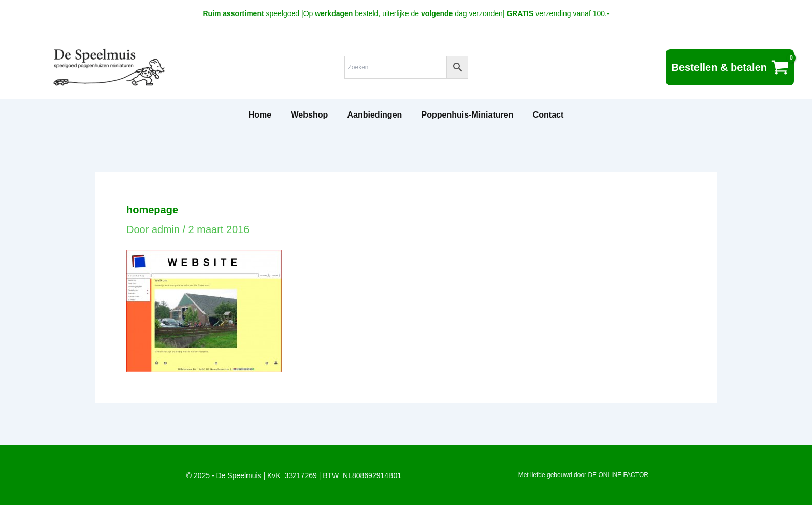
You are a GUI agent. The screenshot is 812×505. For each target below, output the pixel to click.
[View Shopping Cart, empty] (730, 67)
